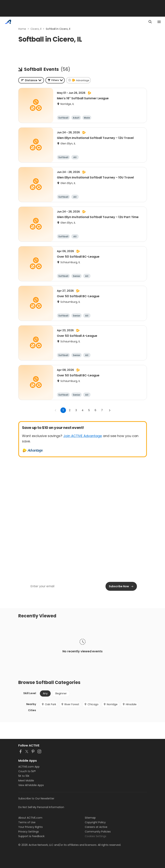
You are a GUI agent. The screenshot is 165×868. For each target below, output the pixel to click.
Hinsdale (129, 704)
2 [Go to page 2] (70, 410)
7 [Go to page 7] (102, 410)
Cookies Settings (96, 836)
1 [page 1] (63, 410)
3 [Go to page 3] (76, 410)
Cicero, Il (36, 29)
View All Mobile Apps (31, 785)
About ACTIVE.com (30, 818)
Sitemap (90, 818)
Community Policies (98, 832)
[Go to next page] (110, 410)
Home (22, 29)
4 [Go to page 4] (83, 410)
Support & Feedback (31, 836)
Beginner (61, 693)
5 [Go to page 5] (89, 410)
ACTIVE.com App (29, 767)
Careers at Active (96, 827)
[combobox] (31, 80)
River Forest (70, 704)
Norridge (110, 704)
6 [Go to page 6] (95, 410)
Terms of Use (27, 822)
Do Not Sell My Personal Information (41, 807)
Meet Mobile (26, 781)
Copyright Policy (95, 822)
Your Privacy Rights (30, 827)
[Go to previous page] (56, 410)
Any (45, 693)
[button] (55, 80)
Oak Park (49, 704)
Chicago (91, 704)
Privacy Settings (29, 832)
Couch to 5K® (27, 771)
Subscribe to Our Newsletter (36, 798)
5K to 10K (24, 776)
